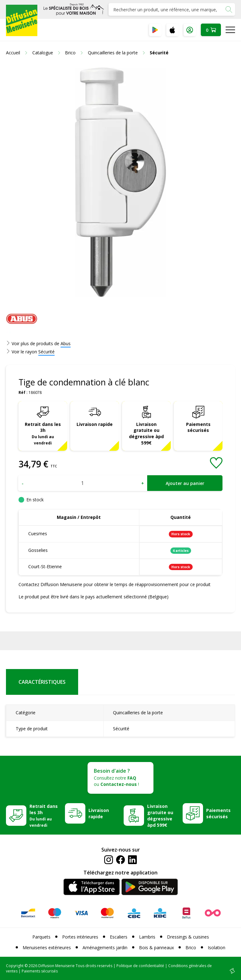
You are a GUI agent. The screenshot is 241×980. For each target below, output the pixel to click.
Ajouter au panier (185, 483)
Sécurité (46, 352)
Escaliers (119, 937)
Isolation (217, 947)
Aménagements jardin (105, 947)
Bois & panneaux (156, 947)
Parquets (41, 937)
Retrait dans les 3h (43, 433)
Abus (66, 343)
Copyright (15, 966)
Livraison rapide (95, 424)
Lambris (147, 937)
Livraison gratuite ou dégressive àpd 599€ (146, 434)
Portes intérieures (80, 937)
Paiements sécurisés (198, 427)
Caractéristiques (42, 682)
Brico (191, 947)
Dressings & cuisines (188, 937)
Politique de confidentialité (140, 966)
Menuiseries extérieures (47, 947)
